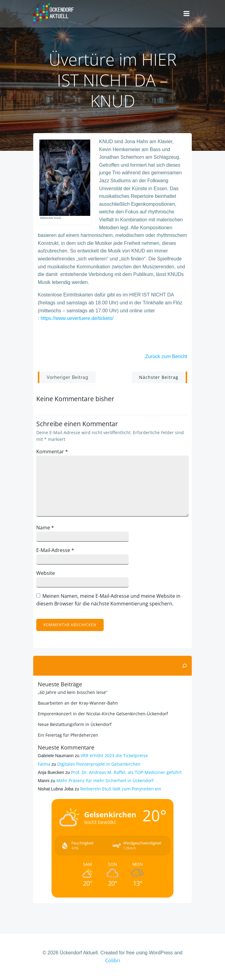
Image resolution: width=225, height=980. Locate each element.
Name (45, 528)
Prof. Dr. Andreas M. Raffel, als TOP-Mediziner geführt (126, 772)
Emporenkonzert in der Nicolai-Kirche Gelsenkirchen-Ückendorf (103, 714)
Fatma (44, 764)
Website (46, 573)
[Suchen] (184, 666)
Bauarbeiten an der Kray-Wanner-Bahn (78, 703)
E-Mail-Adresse (55, 550)
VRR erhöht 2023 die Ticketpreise (114, 755)
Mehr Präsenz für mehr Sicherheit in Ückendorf (105, 780)
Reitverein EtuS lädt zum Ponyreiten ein (121, 789)
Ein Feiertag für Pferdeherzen (68, 735)
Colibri (113, 960)
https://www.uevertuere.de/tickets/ (77, 318)
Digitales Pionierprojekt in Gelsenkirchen (99, 764)
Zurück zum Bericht (166, 356)
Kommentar (52, 452)
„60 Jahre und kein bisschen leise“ (73, 692)
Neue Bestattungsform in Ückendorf (75, 724)
